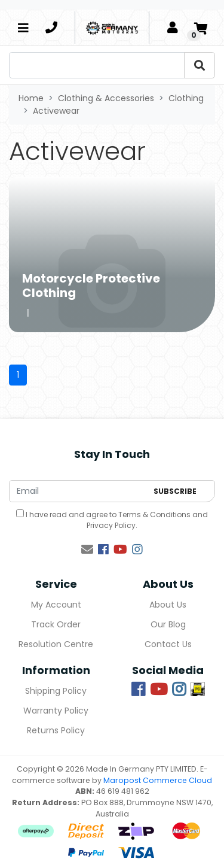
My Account (56, 605)
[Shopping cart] (201, 28)
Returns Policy (56, 730)
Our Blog (168, 624)
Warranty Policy (56, 711)
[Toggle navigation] (23, 28)
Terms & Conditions (154, 515)
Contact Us (168, 644)
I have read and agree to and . (112, 520)
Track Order (56, 624)
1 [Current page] (18, 375)
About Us (168, 605)
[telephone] (51, 28)
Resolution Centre (56, 644)
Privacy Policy (111, 525)
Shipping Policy (56, 691)
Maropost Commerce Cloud (158, 780)
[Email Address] (78, 491)
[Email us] (87, 550)
